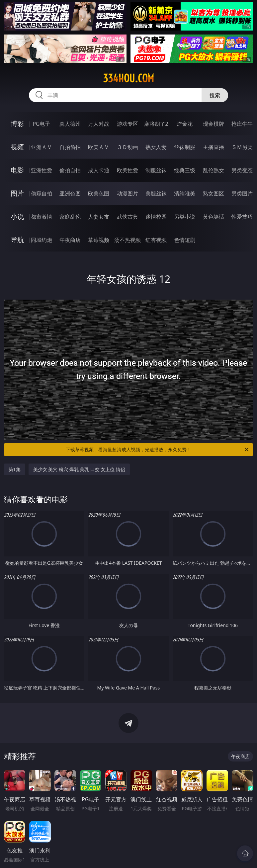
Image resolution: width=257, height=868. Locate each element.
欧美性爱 (128, 170)
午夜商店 (70, 240)
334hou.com (128, 78)
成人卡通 (99, 170)
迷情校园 (156, 217)
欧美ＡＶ (99, 147)
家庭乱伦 (70, 217)
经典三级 (185, 170)
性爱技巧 (242, 217)
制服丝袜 (156, 170)
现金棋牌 (214, 124)
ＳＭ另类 (242, 147)
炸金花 (185, 124)
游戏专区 (128, 124)
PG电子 (41, 124)
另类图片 (242, 193)
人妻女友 (99, 217)
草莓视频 (99, 240)
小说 (17, 217)
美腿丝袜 (156, 193)
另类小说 (185, 217)
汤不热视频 (128, 240)
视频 (17, 147)
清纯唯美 (185, 193)
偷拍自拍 (70, 170)
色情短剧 (185, 240)
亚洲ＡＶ (42, 147)
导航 (17, 240)
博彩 (17, 124)
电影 (17, 170)
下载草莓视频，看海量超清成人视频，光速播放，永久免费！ (158, 450)
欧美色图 (99, 193)
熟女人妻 (156, 147)
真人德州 (70, 124)
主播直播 (214, 147)
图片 (17, 193)
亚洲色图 (70, 193)
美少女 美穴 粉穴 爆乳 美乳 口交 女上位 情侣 (79, 469)
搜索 (215, 95)
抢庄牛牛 (242, 124)
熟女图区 (214, 193)
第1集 (15, 469)
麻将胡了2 (156, 124)
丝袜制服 (185, 147)
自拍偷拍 (70, 147)
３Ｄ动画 (128, 147)
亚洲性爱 (42, 170)
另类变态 (242, 170)
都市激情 (42, 217)
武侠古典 (128, 217)
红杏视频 (156, 240)
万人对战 (99, 124)
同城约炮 (42, 240)
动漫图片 (128, 193)
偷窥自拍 (42, 193)
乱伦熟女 (214, 170)
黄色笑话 (214, 217)
